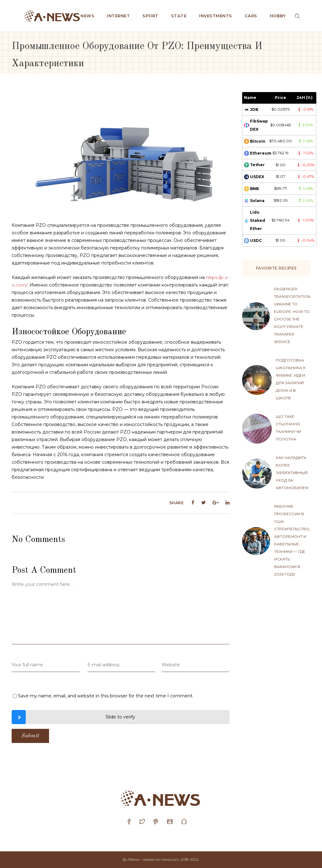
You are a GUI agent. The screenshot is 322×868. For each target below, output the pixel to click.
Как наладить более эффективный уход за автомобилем (292, 473)
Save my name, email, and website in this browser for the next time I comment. (106, 696)
